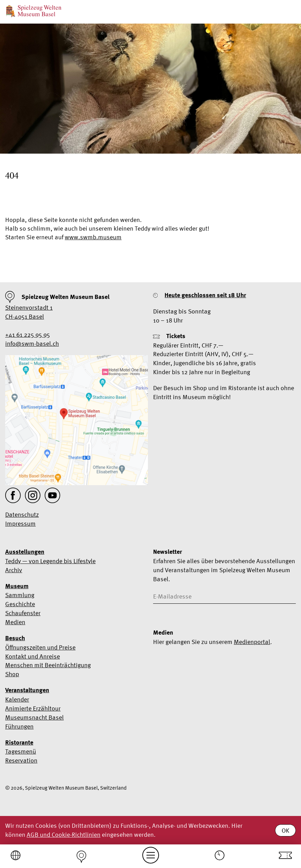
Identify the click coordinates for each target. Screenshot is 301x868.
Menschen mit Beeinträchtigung (48, 665)
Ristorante (19, 742)
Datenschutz (22, 514)
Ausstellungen (25, 552)
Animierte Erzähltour (33, 708)
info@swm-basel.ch (32, 343)
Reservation (21, 760)
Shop (12, 674)
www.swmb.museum (93, 237)
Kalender (17, 699)
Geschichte (20, 604)
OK (285, 830)
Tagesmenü (21, 751)
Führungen (19, 726)
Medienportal (252, 642)
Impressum (20, 523)
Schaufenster (23, 613)
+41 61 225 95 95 (28, 334)
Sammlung (20, 595)
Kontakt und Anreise (33, 656)
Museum (17, 586)
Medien (15, 622)
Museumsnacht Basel (34, 717)
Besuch (15, 638)
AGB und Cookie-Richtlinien (64, 835)
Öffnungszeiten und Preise (40, 647)
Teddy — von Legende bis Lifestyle (50, 561)
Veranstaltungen (27, 690)
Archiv (14, 570)
